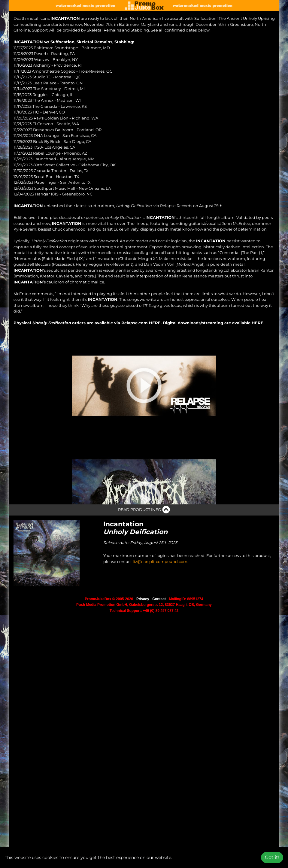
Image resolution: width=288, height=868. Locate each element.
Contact (159, 651)
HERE (155, 323)
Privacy (143, 651)
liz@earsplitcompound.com (160, 614)
